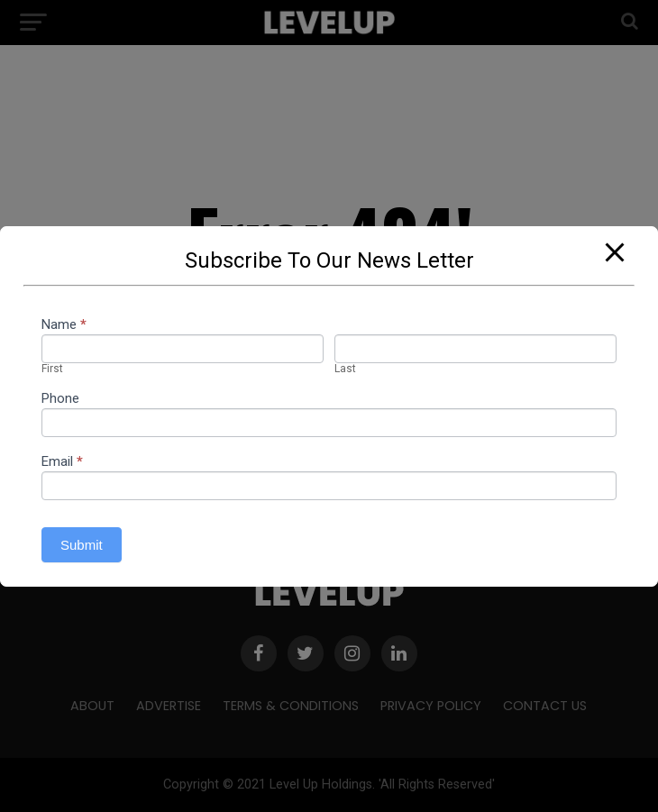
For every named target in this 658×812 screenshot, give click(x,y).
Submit (82, 545)
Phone (60, 399)
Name (64, 325)
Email (62, 462)
